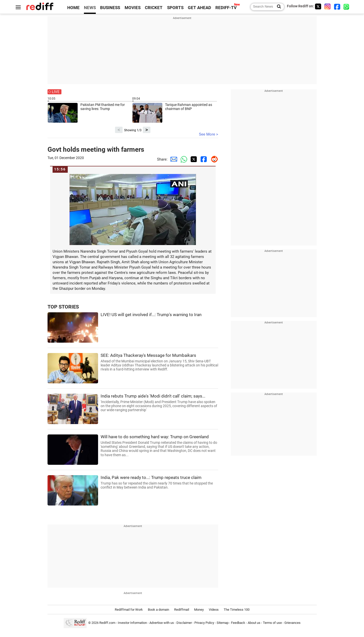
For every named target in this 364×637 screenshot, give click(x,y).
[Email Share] (173, 159)
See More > (209, 134)
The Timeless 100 (237, 610)
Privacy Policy (204, 623)
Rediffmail (182, 610)
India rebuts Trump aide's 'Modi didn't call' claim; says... (159, 403)
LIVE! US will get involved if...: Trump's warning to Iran (151, 315)
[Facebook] (337, 6)
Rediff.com (107, 623)
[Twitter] (318, 6)
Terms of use (272, 623)
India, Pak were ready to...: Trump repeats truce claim (159, 482)
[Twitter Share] (193, 159)
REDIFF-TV (226, 8)
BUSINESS (110, 8)
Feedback (238, 623)
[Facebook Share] (203, 159)
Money (199, 610)
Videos (214, 610)
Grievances (292, 623)
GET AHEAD (199, 8)
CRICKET (154, 8)
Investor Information (132, 623)
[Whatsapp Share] (183, 159)
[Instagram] (328, 6)
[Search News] (277, 7)
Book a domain (158, 610)
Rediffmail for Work (129, 610)
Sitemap (223, 623)
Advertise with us (162, 623)
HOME (73, 8)
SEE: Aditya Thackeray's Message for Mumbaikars (159, 362)
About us (254, 623)
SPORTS (175, 8)
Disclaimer (184, 623)
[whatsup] (347, 6)
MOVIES (133, 8)
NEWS (90, 8)
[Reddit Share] (213, 159)
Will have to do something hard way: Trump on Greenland (159, 446)
